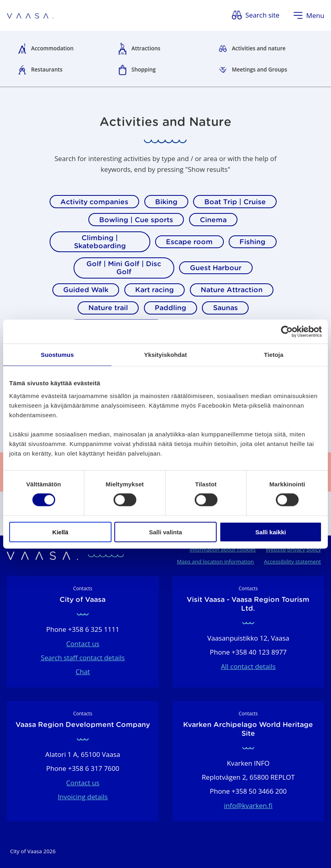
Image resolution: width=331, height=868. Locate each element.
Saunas (225, 308)
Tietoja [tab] (274, 355)
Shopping (144, 70)
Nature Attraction (232, 290)
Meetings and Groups (259, 70)
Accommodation (52, 48)
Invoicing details (83, 797)
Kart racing (155, 290)
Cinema (213, 220)
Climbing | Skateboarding (100, 242)
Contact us (83, 644)
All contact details (248, 666)
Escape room (189, 242)
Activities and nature (259, 48)
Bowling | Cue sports (136, 220)
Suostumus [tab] (57, 355)
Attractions (146, 48)
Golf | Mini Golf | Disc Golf (124, 268)
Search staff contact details (83, 658)
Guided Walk (86, 290)
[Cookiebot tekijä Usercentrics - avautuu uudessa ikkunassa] (287, 332)
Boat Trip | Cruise (235, 202)
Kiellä (60, 532)
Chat (83, 672)
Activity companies (94, 202)
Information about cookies (222, 549)
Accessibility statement (292, 561)
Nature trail (108, 308)
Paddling (170, 308)
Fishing (252, 242)
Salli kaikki (271, 532)
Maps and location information (215, 561)
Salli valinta (166, 532)
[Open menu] (309, 15)
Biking (166, 202)
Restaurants (47, 70)
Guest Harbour (216, 268)
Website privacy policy (293, 549)
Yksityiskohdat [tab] (165, 355)
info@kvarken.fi (248, 805)
